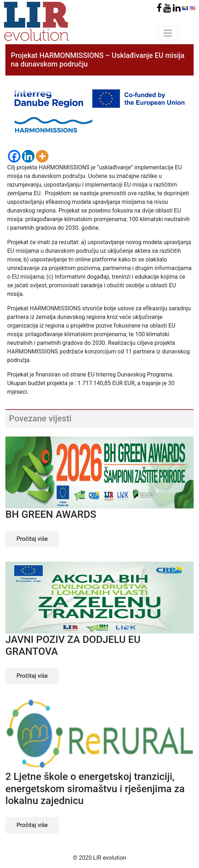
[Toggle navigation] (168, 33)
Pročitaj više (32, 539)
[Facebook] (14, 156)
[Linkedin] (28, 156)
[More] (42, 156)
